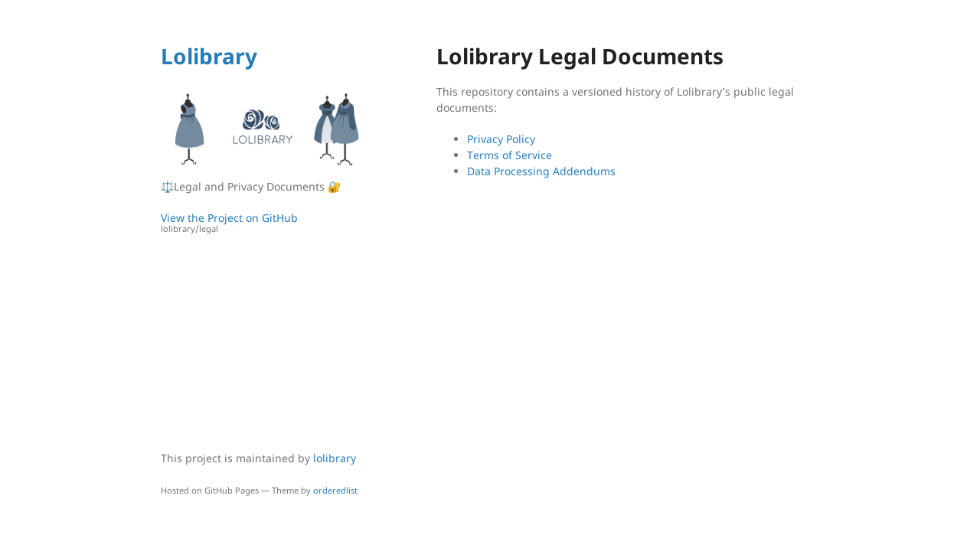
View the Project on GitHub (264, 223)
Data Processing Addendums (541, 171)
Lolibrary (209, 56)
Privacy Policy (501, 139)
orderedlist (335, 490)
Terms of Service (510, 155)
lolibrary (335, 458)
